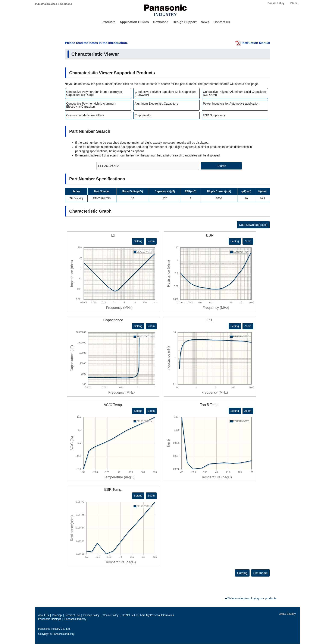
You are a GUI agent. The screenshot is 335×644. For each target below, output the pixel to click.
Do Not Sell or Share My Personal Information (148, 615)
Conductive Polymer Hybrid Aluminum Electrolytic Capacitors (91, 105)
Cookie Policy (276, 3)
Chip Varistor (143, 115)
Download (161, 22)
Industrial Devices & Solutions (54, 4)
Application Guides (134, 22)
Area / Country (287, 614)
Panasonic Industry (75, 619)
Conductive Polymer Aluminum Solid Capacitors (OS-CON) (234, 93)
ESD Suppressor (214, 115)
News (205, 22)
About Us (43, 615)
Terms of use (73, 615)
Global (294, 3)
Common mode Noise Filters (85, 115)
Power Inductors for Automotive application (231, 104)
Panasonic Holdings (50, 619)
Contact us (222, 22)
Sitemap (57, 615)
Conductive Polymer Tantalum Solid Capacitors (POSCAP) (166, 93)
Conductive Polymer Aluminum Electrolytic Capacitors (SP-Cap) (94, 93)
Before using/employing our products (252, 598)
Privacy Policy (91, 615)
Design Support (185, 22)
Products (108, 22)
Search (221, 166)
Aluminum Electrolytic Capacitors (156, 104)
